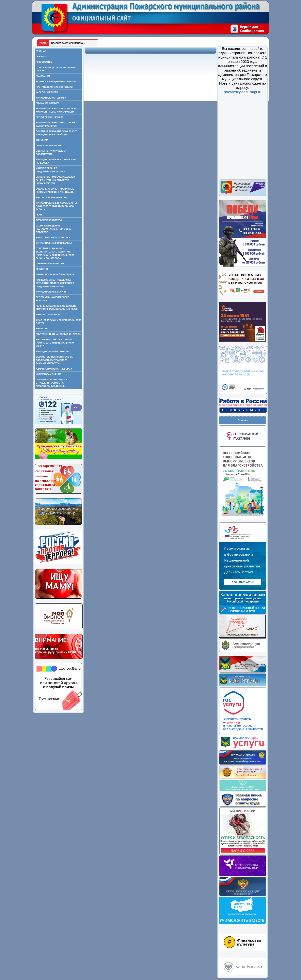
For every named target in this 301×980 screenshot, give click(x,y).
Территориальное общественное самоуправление (57, 124)
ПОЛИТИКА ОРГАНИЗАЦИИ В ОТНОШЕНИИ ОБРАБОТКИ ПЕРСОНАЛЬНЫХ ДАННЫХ (51, 383)
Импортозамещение (48, 374)
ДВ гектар (42, 140)
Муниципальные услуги (51, 292)
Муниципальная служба (51, 98)
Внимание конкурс (48, 103)
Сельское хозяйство (49, 220)
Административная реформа (54, 369)
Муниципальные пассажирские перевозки (56, 161)
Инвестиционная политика (53, 238)
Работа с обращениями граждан (56, 81)
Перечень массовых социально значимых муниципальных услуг (57, 308)
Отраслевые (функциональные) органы (56, 69)
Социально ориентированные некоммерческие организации (55, 191)
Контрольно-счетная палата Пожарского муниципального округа (55, 343)
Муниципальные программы (54, 243)
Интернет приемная (48, 315)
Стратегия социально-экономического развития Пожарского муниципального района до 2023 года (55, 253)
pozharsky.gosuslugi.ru (242, 92)
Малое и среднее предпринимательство (50, 170)
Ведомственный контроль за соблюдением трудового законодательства (54, 360)
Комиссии (42, 329)
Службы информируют (50, 264)
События (41, 57)
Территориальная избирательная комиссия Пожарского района (57, 110)
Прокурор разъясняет (50, 117)
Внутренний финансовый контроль (58, 334)
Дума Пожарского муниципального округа (58, 322)
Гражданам (43, 76)
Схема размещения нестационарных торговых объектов (53, 229)
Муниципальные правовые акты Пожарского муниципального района (56, 206)
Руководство (44, 62)
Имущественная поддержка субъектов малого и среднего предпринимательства (55, 283)
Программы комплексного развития (52, 299)
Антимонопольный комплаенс (55, 274)
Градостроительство (49, 145)
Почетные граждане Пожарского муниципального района (57, 133)
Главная (41, 51)
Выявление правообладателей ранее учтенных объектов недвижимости (55, 180)
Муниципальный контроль (53, 351)
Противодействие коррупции (54, 87)
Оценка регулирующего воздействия (51, 152)
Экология (42, 269)
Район (40, 215)
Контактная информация (52, 197)
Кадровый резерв (47, 92)
